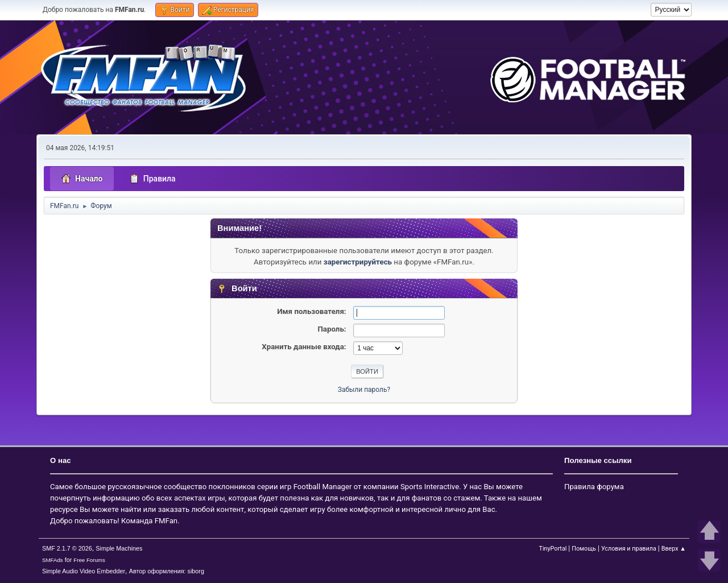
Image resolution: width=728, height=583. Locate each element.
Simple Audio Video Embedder (84, 571)
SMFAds (53, 560)
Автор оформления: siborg (167, 571)
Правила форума (594, 487)
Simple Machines (119, 548)
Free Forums (89, 560)
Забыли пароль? (364, 390)
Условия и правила (629, 549)
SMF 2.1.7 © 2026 (67, 548)
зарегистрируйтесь (358, 262)
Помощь (584, 549)
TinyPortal (553, 549)
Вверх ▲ (674, 549)
